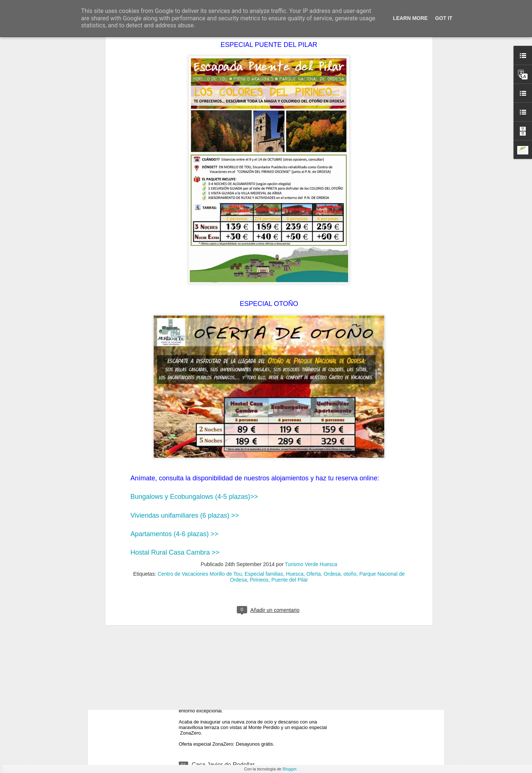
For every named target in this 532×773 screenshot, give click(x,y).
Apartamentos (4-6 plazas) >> (174, 372)
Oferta (313, 412)
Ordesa (332, 412)
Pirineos (259, 418)
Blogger (289, 769)
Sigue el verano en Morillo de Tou (236, 513)
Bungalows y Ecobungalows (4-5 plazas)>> (194, 335)
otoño (350, 412)
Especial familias (264, 412)
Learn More (410, 18)
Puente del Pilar (290, 418)
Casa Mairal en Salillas (222, 597)
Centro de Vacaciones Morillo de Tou (200, 412)
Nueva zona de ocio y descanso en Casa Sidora (255, 681)
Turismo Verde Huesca (311, 402)
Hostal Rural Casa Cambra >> (175, 391)
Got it (444, 18)
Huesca (295, 412)
